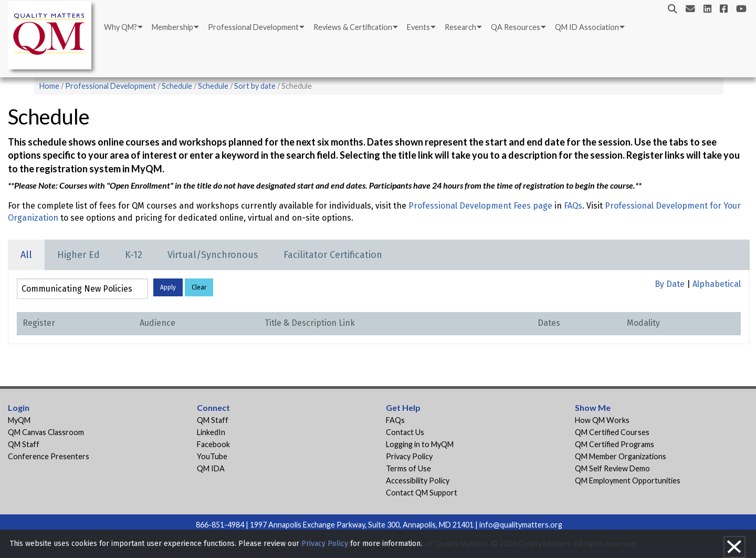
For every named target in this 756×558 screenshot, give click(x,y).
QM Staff (24, 444)
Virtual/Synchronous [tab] (213, 255)
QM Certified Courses (612, 432)
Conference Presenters (49, 456)
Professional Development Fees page (480, 206)
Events (418, 27)
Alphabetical (717, 284)
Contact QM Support (422, 493)
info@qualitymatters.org (521, 525)
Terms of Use (408, 468)
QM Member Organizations (621, 456)
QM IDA (211, 468)
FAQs (573, 206)
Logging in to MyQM (420, 444)
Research (460, 27)
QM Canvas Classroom (46, 432)
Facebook (213, 444)
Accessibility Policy (418, 481)
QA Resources (516, 27)
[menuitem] (123, 27)
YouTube (212, 456)
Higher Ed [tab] (78, 255)
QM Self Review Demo (612, 468)
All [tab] (26, 255)
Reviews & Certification (353, 27)
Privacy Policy (409, 456)
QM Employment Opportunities (628, 481)
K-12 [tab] (134, 255)
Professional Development (253, 27)
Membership (172, 27)
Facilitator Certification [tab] (333, 255)
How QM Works (602, 420)
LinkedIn (211, 432)
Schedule (177, 86)
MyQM (19, 420)
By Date (670, 284)
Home (49, 86)
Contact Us (405, 432)
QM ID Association (587, 27)
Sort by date (255, 86)
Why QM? (120, 27)
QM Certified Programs (615, 444)
